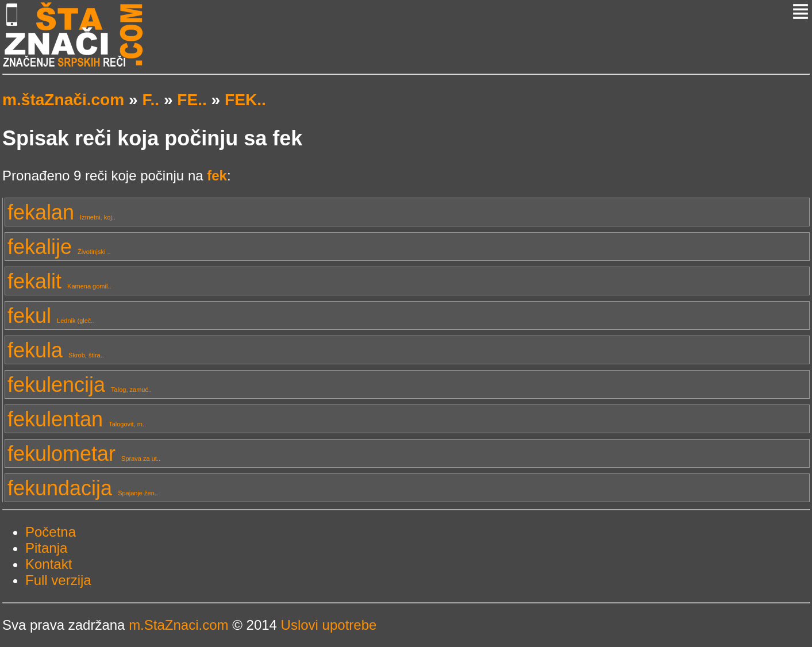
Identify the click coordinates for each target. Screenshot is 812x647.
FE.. (192, 100)
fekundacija (83, 488)
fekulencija (80, 385)
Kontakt (49, 564)
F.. (151, 100)
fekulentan (77, 419)
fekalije (59, 247)
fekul (51, 316)
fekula (56, 350)
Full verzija (58, 580)
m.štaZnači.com (63, 100)
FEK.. (245, 100)
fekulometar (84, 454)
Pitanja (46, 548)
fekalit (59, 281)
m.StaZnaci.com (178, 625)
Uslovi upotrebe (329, 625)
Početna (51, 532)
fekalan (61, 212)
